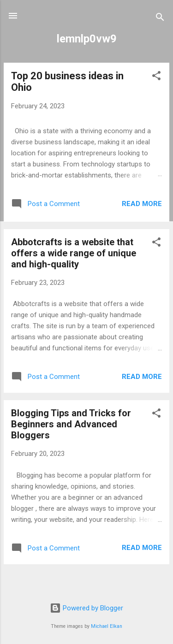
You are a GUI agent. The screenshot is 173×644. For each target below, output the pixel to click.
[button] (156, 77)
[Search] (160, 19)
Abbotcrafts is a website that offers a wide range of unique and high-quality (74, 253)
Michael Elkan (107, 626)
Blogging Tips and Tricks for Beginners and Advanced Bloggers (71, 424)
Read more (142, 204)
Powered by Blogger (86, 608)
